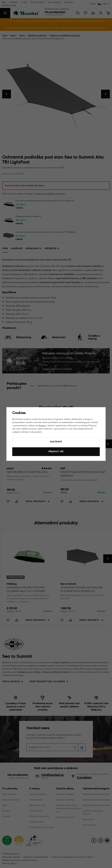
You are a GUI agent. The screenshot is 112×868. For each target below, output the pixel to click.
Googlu (42, 426)
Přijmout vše (56, 452)
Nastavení (56, 442)
